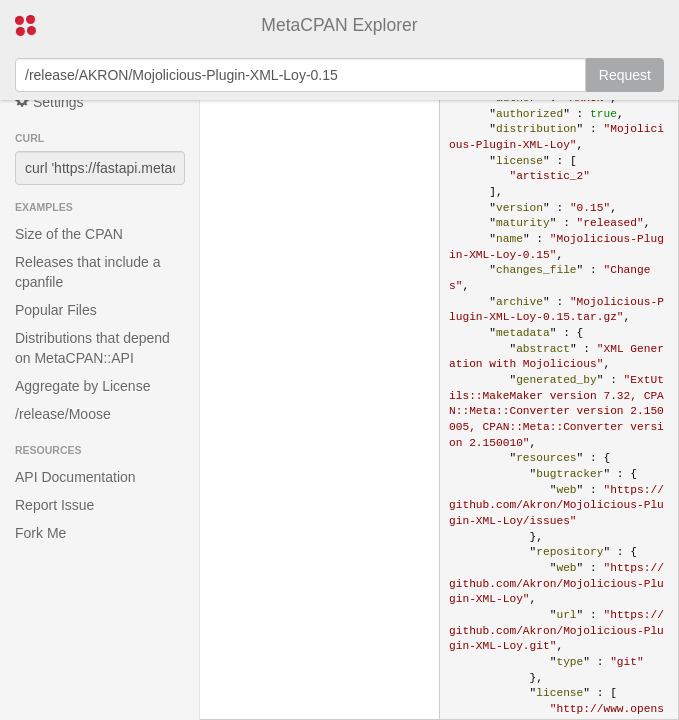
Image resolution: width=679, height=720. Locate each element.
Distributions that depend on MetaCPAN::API (92, 348)
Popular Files (56, 310)
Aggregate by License (82, 386)
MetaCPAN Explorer (339, 25)
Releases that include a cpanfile (88, 272)
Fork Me (40, 533)
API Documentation (75, 477)
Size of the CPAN (69, 234)
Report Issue (54, 505)
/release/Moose (63, 414)
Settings (49, 101)
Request (625, 75)
